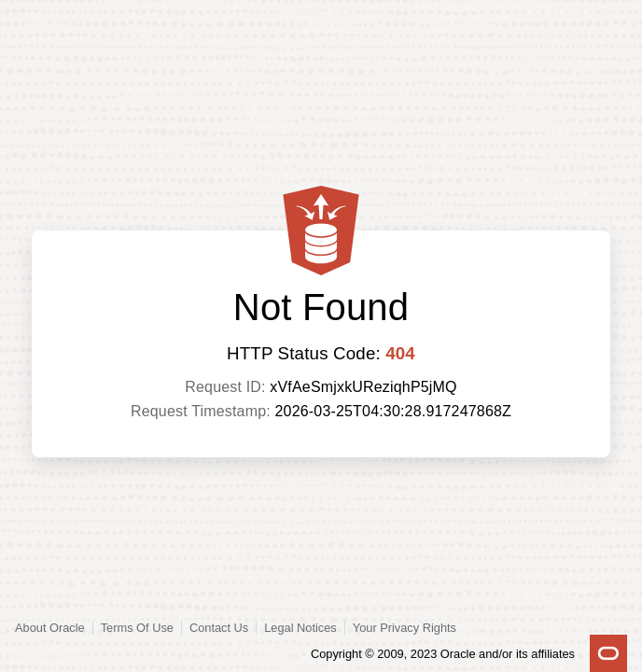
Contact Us (219, 628)
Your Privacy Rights (405, 628)
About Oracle (50, 628)
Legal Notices (300, 628)
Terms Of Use (137, 628)
